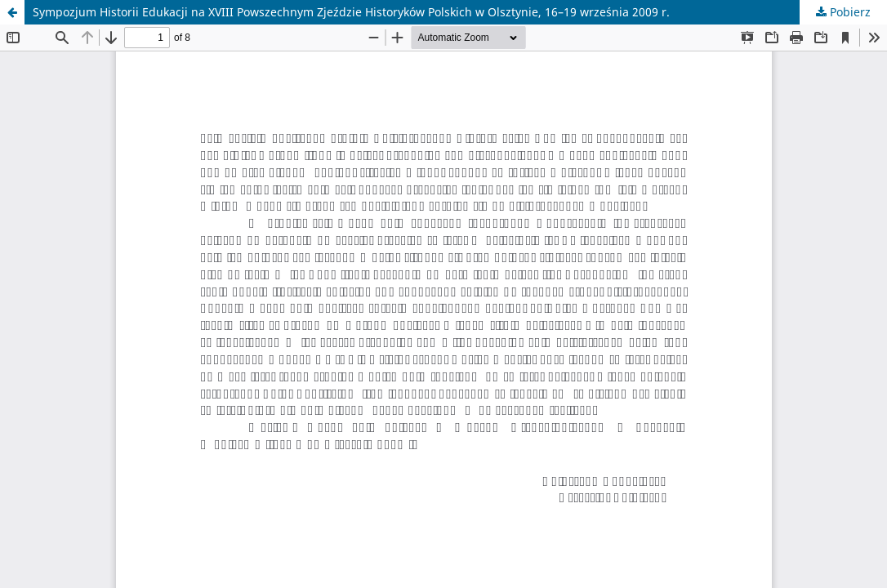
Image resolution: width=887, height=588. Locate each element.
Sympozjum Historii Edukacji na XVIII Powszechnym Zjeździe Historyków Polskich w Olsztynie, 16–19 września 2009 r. (351, 12)
